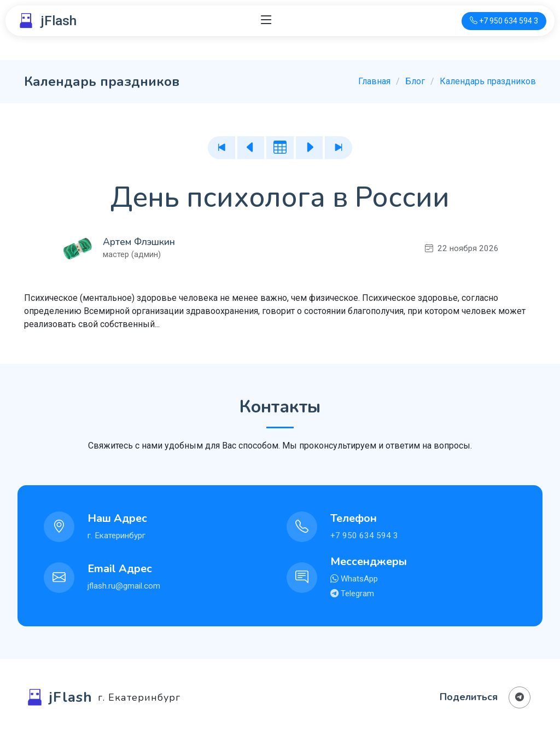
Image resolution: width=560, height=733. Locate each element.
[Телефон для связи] (504, 21)
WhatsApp (358, 579)
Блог (415, 81)
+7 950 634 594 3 (364, 536)
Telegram (356, 594)
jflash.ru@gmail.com (124, 586)
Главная (374, 81)
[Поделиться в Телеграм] (520, 697)
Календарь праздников (488, 81)
